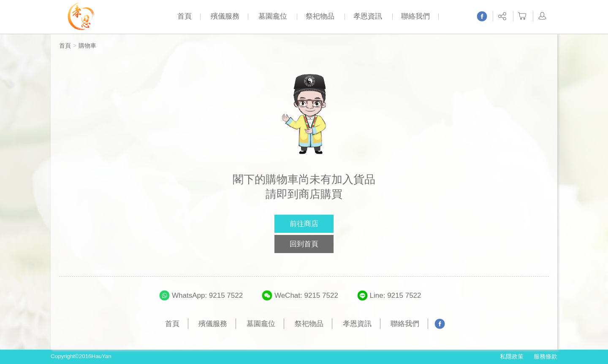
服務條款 (546, 356)
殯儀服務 (225, 16)
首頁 (185, 16)
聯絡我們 (415, 16)
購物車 (87, 46)
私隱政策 (512, 356)
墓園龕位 (273, 16)
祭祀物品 (320, 16)
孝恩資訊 (368, 16)
